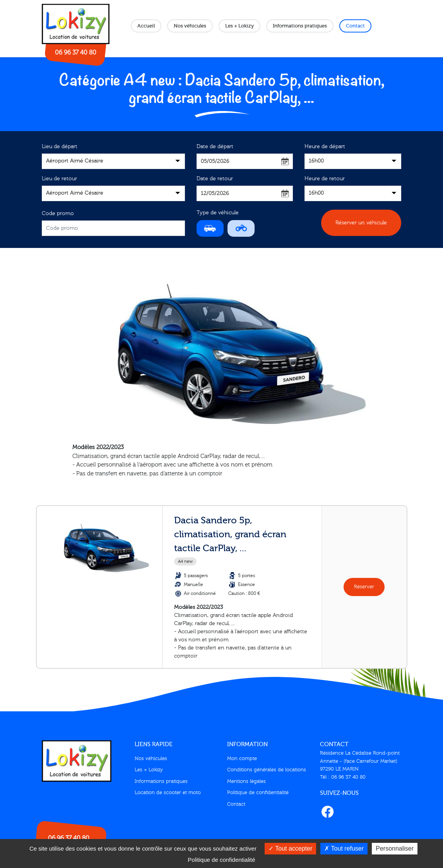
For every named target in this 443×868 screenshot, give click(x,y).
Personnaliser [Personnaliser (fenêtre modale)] (395, 848)
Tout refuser (344, 848)
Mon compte (242, 759)
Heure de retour (325, 179)
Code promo (58, 214)
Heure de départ (325, 147)
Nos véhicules (190, 26)
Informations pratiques (300, 26)
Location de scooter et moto (168, 793)
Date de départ (215, 147)
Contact (355, 26)
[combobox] (113, 161)
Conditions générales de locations (267, 770)
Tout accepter (290, 848)
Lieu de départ (60, 147)
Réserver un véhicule (361, 223)
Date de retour (215, 179)
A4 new (185, 561)
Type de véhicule (218, 213)
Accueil (146, 26)
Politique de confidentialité (258, 793)
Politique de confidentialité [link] (221, 860)
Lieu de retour (59, 179)
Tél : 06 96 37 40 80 (343, 777)
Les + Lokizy (239, 26)
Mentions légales (246, 781)
